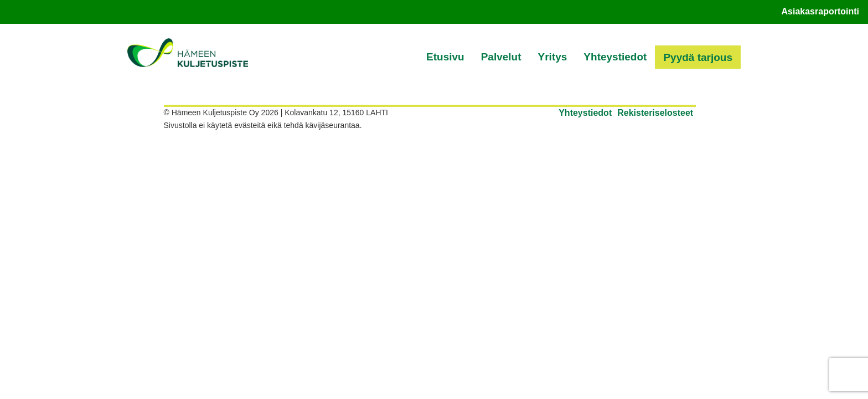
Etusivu (445, 57)
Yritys (553, 57)
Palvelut (501, 57)
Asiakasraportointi (820, 11)
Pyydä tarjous (698, 57)
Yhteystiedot (615, 57)
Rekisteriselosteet (655, 113)
